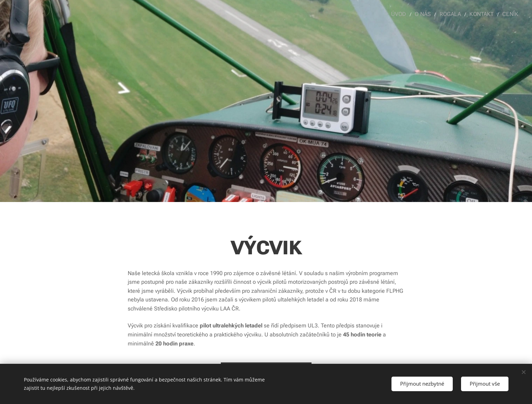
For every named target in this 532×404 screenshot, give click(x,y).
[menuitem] (405, 14)
